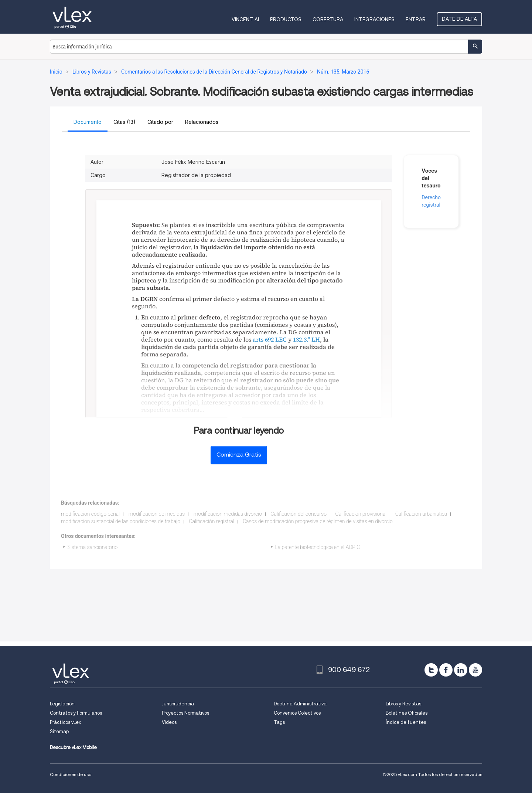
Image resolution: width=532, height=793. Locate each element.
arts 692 (263, 339)
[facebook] (446, 670)
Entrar (416, 19)
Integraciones (374, 19)
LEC (281, 339)
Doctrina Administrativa (300, 704)
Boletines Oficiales (407, 713)
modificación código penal (90, 514)
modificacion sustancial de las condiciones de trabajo (121, 521)
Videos (169, 722)
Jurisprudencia (178, 704)
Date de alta (459, 19)
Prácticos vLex (65, 722)
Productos (286, 19)
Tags (279, 722)
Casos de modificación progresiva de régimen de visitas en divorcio (318, 521)
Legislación (62, 704)
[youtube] (475, 670)
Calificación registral (211, 521)
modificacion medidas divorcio (228, 514)
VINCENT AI (245, 19)
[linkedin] (461, 670)
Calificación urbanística (421, 514)
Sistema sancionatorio (93, 547)
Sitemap (59, 731)
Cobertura (328, 19)
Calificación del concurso (298, 514)
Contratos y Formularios (76, 713)
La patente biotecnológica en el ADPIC (318, 547)
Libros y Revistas (403, 704)
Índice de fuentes (406, 722)
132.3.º (301, 339)
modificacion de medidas (157, 514)
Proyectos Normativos (185, 713)
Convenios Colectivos (297, 713)
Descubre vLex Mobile (73, 747)
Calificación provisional (361, 514)
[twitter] (431, 670)
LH (316, 339)
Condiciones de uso (71, 774)
